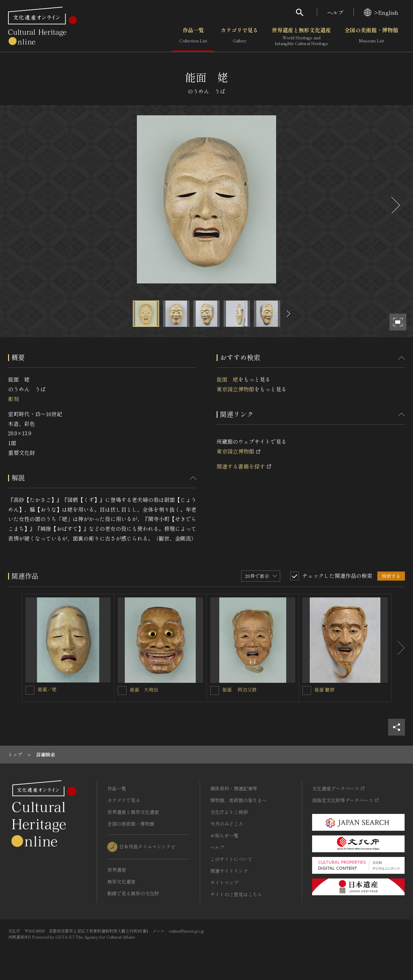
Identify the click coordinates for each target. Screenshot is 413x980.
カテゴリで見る (239, 37)
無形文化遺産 (121, 881)
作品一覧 (193, 37)
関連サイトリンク (229, 871)
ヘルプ (335, 12)
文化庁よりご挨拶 (229, 812)
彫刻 (13, 399)
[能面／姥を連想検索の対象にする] (30, 690)
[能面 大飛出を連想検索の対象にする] (122, 691)
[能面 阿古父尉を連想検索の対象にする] (215, 691)
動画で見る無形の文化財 (133, 893)
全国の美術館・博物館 (371, 37)
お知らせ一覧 (224, 835)
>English (381, 12)
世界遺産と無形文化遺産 (301, 37)
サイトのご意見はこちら (236, 894)
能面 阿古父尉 (239, 690)
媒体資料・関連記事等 (234, 788)
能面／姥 (47, 689)
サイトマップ (224, 883)
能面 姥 (227, 379)
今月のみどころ (227, 824)
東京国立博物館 (235, 389)
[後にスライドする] (395, 205)
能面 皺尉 (325, 690)
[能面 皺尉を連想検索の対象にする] (307, 691)
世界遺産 (117, 870)
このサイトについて (231, 859)
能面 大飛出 (144, 690)
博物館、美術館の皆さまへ (238, 800)
